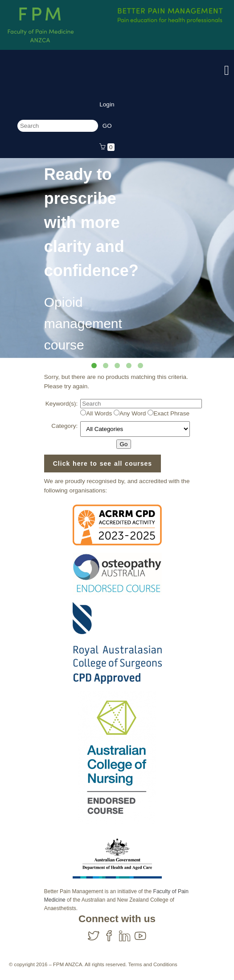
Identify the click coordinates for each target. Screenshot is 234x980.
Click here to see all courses (103, 464)
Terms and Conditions (152, 964)
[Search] (58, 126)
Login (107, 104)
